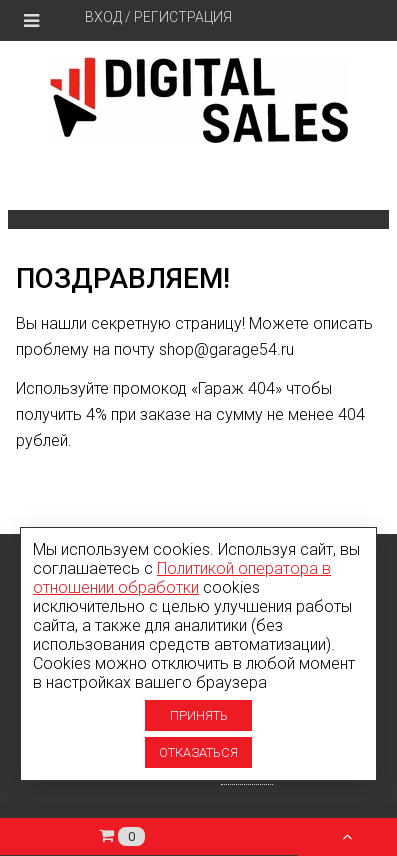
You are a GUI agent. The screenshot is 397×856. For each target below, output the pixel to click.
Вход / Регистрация (158, 17)
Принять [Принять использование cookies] (199, 715)
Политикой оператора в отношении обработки (182, 578)
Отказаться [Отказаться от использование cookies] (198, 752)
